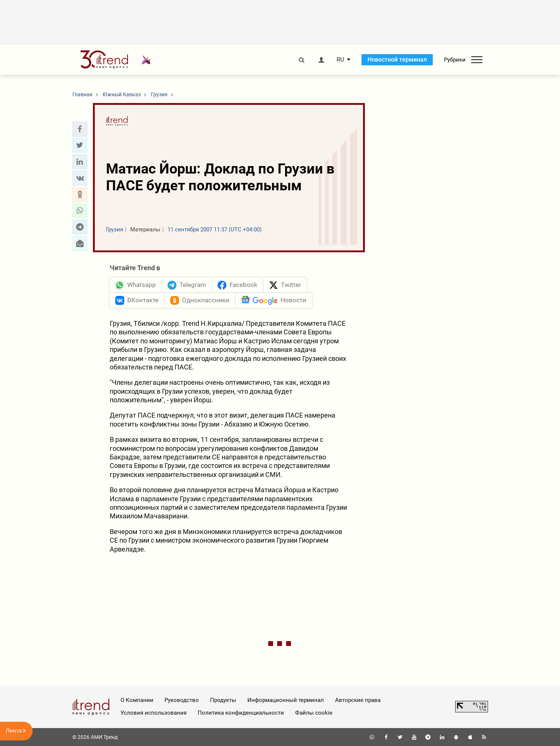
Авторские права (358, 700)
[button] (80, 129)
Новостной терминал (397, 60)
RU (340, 60)
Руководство (182, 700)
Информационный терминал (286, 700)
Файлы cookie (314, 713)
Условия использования (154, 713)
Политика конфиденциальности (241, 713)
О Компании (137, 700)
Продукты (223, 700)
